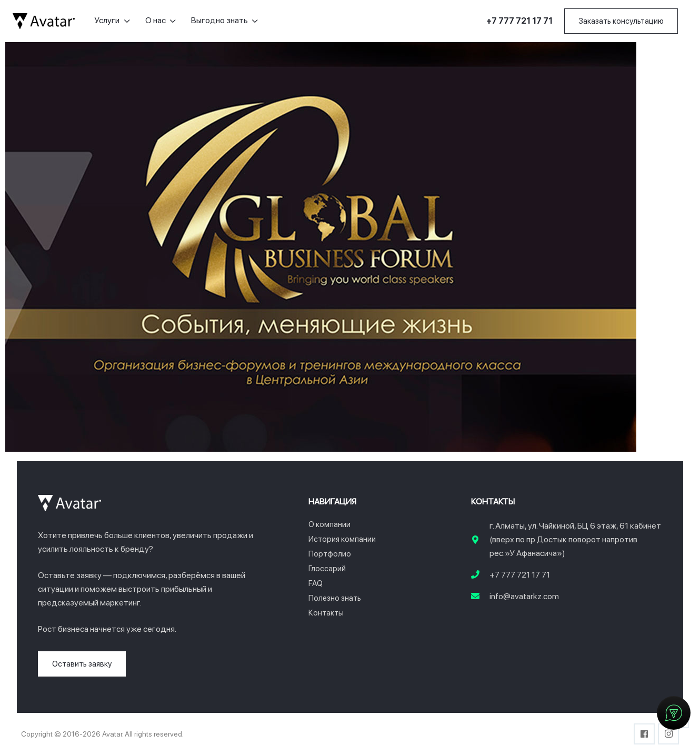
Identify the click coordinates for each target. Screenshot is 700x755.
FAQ (316, 583)
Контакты (326, 613)
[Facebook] (644, 734)
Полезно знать (335, 598)
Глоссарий (327, 569)
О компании (329, 524)
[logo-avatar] (44, 21)
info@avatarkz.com (524, 596)
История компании (342, 539)
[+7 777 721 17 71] (481, 575)
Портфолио (330, 554)
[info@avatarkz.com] (481, 597)
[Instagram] (668, 734)
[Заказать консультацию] (621, 21)
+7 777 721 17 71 (520, 575)
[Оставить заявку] (82, 664)
